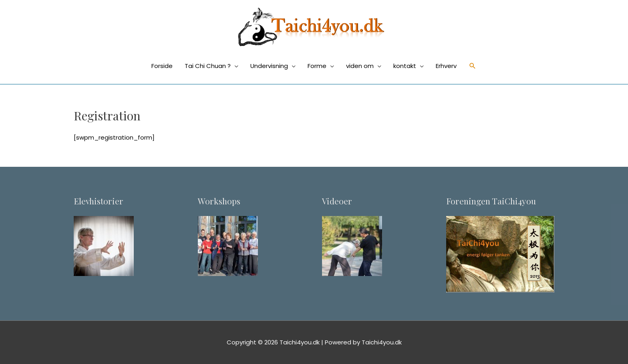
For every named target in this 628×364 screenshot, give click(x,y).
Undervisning (269, 66)
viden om (360, 66)
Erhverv (446, 66)
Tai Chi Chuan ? (208, 66)
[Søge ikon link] (473, 66)
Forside (162, 66)
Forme (317, 66)
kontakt (405, 66)
